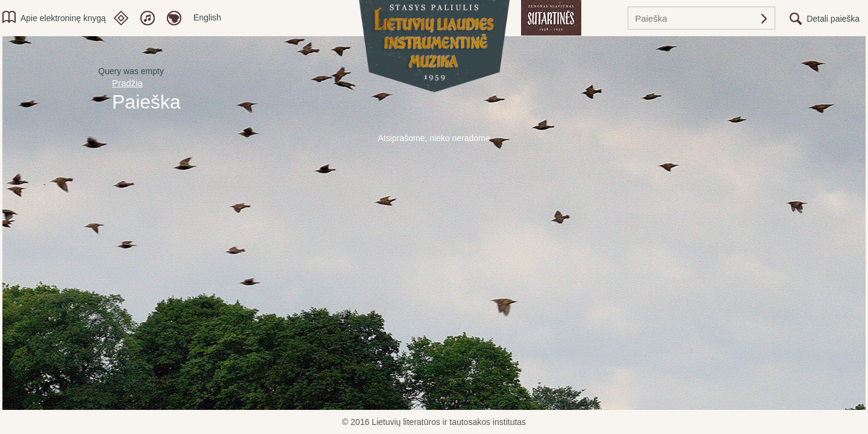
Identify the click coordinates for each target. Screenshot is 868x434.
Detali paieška (833, 19)
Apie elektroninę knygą (63, 18)
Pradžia (127, 83)
